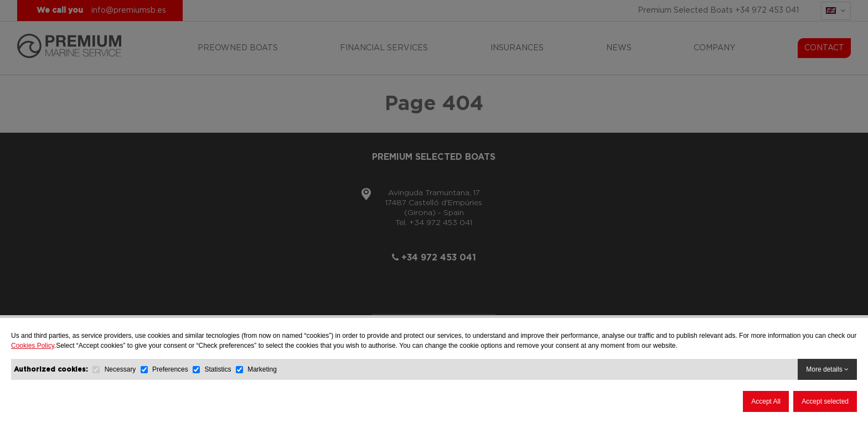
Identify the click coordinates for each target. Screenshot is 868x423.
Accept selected (825, 401)
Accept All (766, 401)
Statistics (218, 369)
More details (827, 369)
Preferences (170, 369)
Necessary (120, 369)
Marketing (262, 369)
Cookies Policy (33, 346)
